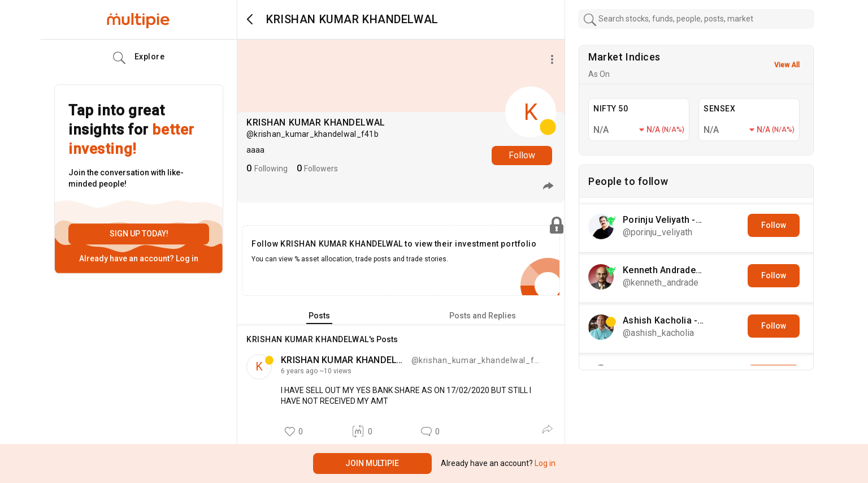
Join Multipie (372, 463)
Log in (186, 258)
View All (787, 65)
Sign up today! (139, 234)
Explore (139, 58)
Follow (522, 155)
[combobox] (696, 19)
